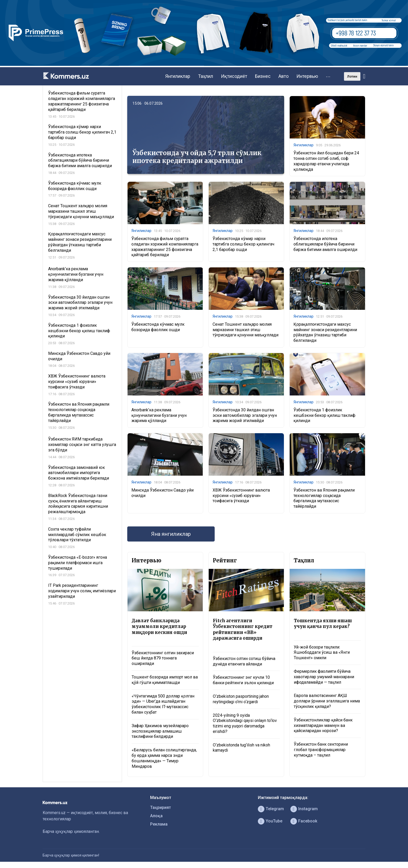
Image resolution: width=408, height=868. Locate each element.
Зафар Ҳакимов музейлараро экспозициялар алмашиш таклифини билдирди (160, 731)
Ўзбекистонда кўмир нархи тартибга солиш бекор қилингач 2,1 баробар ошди (243, 244)
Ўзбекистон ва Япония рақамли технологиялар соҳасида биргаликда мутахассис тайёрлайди (324, 498)
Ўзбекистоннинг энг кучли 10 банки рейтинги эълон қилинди (243, 680)
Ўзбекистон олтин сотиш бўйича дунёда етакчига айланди (244, 661)
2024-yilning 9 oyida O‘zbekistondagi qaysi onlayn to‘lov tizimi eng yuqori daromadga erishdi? (245, 723)
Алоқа (156, 816)
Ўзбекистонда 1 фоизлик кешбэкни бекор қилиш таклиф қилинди (324, 415)
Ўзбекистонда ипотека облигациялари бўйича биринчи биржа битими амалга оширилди (325, 244)
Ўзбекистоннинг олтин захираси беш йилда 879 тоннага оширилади (163, 658)
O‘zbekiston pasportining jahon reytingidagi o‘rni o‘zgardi (241, 699)
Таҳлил (206, 76)
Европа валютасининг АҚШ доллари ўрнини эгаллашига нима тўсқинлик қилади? (327, 701)
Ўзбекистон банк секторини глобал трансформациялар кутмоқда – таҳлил (321, 750)
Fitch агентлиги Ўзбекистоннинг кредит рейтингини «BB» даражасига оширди (243, 629)
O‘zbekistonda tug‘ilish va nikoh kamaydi (241, 748)
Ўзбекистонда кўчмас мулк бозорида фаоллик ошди (158, 327)
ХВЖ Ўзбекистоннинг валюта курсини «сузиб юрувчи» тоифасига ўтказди (241, 496)
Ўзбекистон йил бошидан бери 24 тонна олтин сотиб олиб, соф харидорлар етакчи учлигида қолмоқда (326, 161)
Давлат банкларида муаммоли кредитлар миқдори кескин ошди (159, 626)
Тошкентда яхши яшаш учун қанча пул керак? (323, 624)
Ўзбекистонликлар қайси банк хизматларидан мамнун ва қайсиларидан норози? (323, 725)
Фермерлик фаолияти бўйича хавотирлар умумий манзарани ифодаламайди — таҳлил (324, 677)
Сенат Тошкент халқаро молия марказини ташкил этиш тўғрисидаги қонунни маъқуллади (246, 330)
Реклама (159, 824)
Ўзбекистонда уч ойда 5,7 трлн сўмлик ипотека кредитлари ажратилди (197, 157)
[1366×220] (204, 64)
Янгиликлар (178, 76)
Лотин (352, 76)
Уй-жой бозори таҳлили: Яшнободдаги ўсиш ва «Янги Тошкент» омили (322, 653)
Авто (283, 76)
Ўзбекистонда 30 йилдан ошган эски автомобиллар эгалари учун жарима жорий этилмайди (245, 415)
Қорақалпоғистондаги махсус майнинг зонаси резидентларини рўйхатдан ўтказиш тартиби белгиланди (325, 332)
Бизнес (263, 76)
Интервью (307, 76)
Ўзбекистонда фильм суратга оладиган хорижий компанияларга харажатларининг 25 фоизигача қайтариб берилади (165, 247)
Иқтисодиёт (234, 76)
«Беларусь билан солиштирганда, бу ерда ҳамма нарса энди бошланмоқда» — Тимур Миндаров (164, 758)
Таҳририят (161, 807)
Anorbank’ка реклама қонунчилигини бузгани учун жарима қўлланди (159, 415)
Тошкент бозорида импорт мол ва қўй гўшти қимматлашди (165, 680)
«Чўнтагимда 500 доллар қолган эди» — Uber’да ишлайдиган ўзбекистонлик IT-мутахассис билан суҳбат (163, 704)
